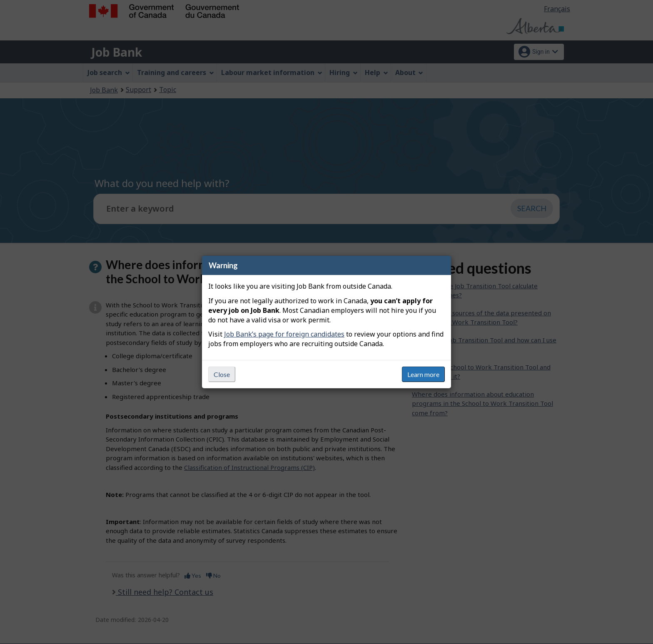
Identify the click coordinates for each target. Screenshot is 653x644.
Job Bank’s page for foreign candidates (284, 334)
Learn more (423, 374)
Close (222, 374)
